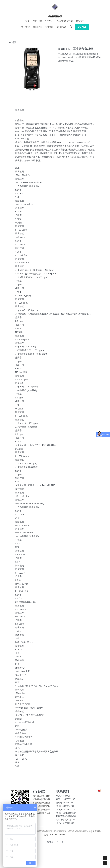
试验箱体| (37, 800)
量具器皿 (46, 814)
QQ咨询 (82, 27)
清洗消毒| (37, 810)
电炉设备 (46, 807)
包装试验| (37, 814)
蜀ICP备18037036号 (55, 843)
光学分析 (46, 800)
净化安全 (46, 810)
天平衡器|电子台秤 (41, 797)
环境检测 (46, 803)
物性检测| (37, 807)
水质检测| (37, 803)
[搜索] (71, 27)
